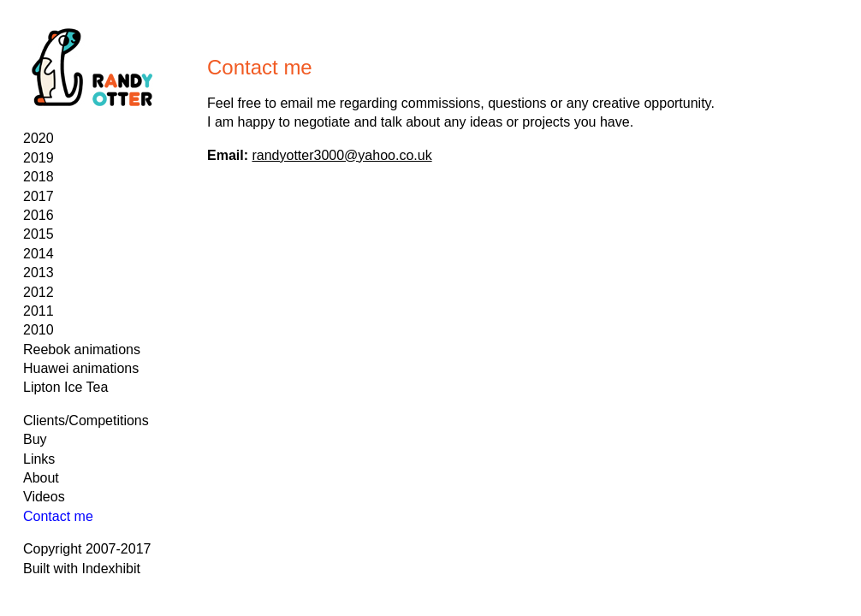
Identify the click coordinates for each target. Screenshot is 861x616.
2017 (39, 196)
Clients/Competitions (86, 421)
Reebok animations (82, 349)
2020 (39, 138)
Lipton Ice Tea (65, 387)
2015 (39, 234)
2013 (39, 272)
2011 (39, 311)
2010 (39, 330)
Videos (44, 497)
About (41, 478)
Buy (35, 439)
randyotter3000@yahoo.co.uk (341, 155)
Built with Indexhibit (82, 569)
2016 (39, 215)
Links (39, 459)
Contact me (58, 516)
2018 (39, 177)
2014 (39, 254)
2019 (39, 158)
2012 (39, 292)
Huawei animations (81, 368)
